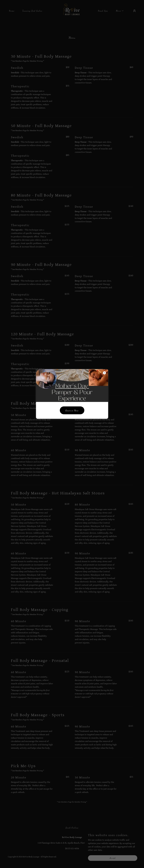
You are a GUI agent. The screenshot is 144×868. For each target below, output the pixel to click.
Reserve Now (72, 410)
